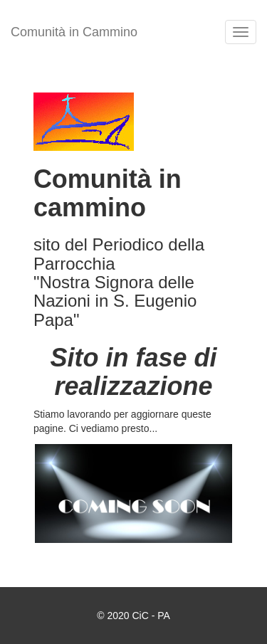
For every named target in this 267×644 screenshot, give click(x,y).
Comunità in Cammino (74, 32)
